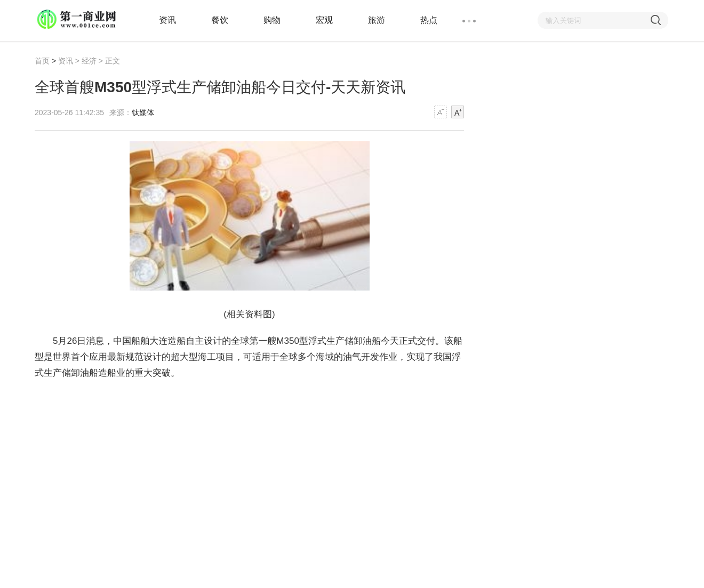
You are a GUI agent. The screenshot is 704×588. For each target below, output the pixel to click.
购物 (272, 20)
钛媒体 (143, 112)
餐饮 (220, 20)
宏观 (324, 20)
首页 (42, 61)
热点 (429, 20)
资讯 (167, 20)
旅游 (377, 20)
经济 (89, 61)
